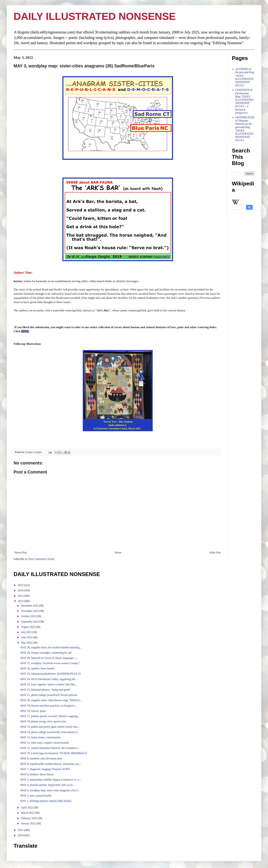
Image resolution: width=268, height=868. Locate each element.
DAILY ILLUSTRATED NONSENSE (95, 16)
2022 (21, 601)
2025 (21, 585)
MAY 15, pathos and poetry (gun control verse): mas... (50, 727)
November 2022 (30, 611)
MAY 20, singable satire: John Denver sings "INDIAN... (51, 700)
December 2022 (30, 606)
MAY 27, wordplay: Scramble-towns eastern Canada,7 (50, 663)
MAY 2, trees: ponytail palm (36, 796)
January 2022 (29, 823)
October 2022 (29, 616)
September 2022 (30, 622)
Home (118, 552)
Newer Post (21, 552)
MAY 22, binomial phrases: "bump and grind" (45, 690)
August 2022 (28, 627)
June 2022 (27, 637)
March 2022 (28, 813)
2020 (21, 835)
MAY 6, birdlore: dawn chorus (37, 774)
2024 (21, 590)
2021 (21, 830)
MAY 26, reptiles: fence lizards (37, 668)
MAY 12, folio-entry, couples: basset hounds (45, 743)
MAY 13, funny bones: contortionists (40, 737)
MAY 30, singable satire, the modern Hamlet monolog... (51, 647)
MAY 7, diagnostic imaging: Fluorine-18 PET (45, 769)
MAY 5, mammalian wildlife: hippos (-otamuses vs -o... (51, 780)
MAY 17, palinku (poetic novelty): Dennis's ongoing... (50, 716)
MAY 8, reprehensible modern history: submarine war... (51, 764)
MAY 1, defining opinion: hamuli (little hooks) (46, 801)
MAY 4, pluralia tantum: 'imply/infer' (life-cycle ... (48, 785)
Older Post (215, 552)
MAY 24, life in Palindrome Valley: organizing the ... (49, 679)
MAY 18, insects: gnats (33, 711)
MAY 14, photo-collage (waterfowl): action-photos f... (50, 732)
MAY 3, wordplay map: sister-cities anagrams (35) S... (50, 790)
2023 (21, 596)
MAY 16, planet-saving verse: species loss (43, 721)
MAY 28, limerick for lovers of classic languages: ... (49, 658)
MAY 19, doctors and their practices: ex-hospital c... (49, 706)
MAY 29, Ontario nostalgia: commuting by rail (46, 653)
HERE (25, 331)
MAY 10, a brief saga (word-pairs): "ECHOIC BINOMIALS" (54, 753)
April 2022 (27, 807)
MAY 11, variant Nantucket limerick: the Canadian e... (50, 748)
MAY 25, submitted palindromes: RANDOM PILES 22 (51, 674)
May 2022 (27, 643)
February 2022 (29, 818)
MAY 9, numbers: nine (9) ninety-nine (41, 758)
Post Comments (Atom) (41, 559)
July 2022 (27, 632)
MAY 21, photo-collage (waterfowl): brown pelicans (49, 695)
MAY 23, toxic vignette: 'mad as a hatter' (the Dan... (49, 684)
